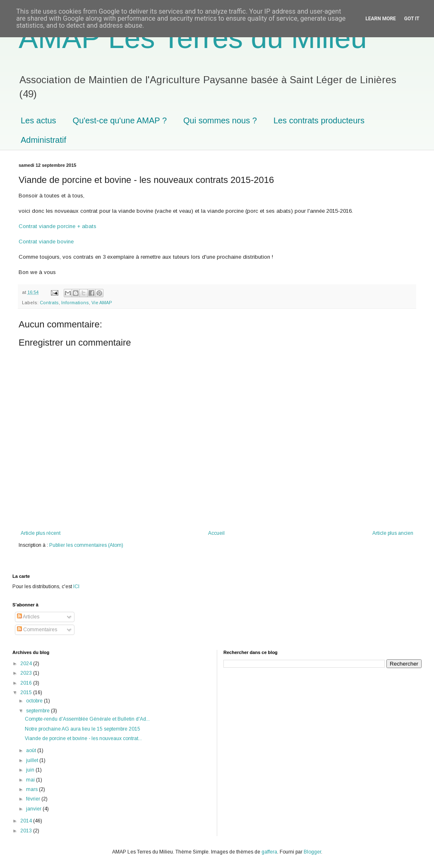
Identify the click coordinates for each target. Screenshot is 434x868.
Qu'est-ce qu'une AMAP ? (120, 120)
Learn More (381, 19)
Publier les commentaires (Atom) (86, 545)
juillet (33, 760)
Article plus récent (41, 533)
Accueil (216, 533)
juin (31, 770)
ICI (76, 587)
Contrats (49, 303)
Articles (28, 617)
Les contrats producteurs (319, 120)
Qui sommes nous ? (220, 120)
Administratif (43, 140)
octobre (35, 701)
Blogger (312, 852)
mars (32, 789)
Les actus (38, 120)
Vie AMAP (102, 303)
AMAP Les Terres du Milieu (193, 38)
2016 (27, 683)
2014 (27, 821)
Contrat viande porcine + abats (58, 226)
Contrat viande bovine (46, 242)
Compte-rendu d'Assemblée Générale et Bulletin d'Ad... (87, 719)
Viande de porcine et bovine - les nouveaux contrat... (83, 738)
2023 (27, 673)
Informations (75, 303)
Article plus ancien (393, 533)
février (34, 799)
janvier (34, 809)
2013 (27, 831)
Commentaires (37, 630)
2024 (27, 664)
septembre (38, 711)
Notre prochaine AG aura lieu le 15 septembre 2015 (83, 729)
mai (31, 780)
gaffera (269, 852)
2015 (27, 692)
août (32, 750)
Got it (412, 19)
